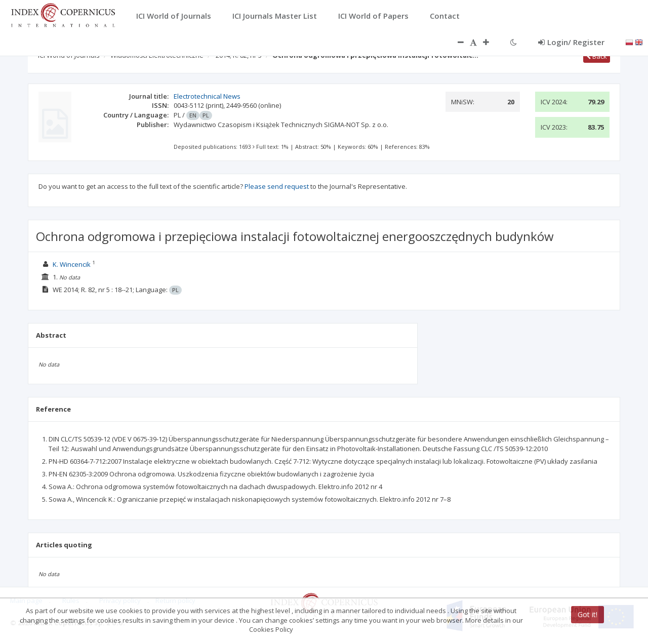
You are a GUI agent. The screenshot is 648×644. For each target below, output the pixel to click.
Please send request (277, 186)
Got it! (588, 614)
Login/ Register (571, 42)
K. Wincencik (72, 264)
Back (597, 56)
